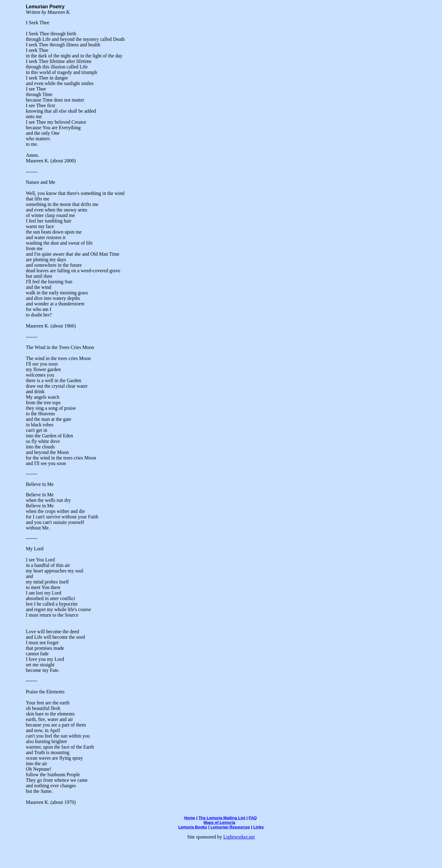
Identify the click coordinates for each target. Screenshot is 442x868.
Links (258, 827)
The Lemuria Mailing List (222, 818)
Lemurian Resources (230, 827)
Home (190, 818)
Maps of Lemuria (219, 822)
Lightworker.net (239, 837)
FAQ (253, 818)
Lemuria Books (193, 827)
